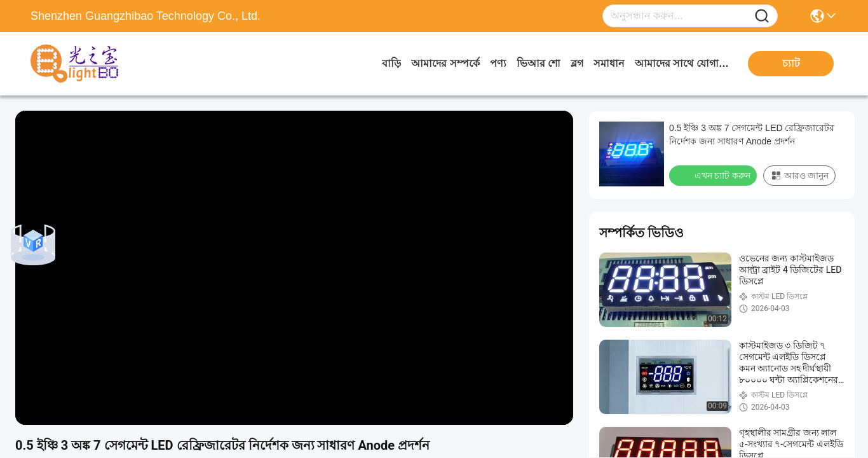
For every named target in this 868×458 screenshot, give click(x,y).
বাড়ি (391, 63)
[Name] (762, 16)
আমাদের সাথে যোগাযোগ (682, 63)
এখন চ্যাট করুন (714, 175)
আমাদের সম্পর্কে (445, 63)
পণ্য (498, 63)
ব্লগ (577, 63)
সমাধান (609, 63)
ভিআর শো (539, 63)
